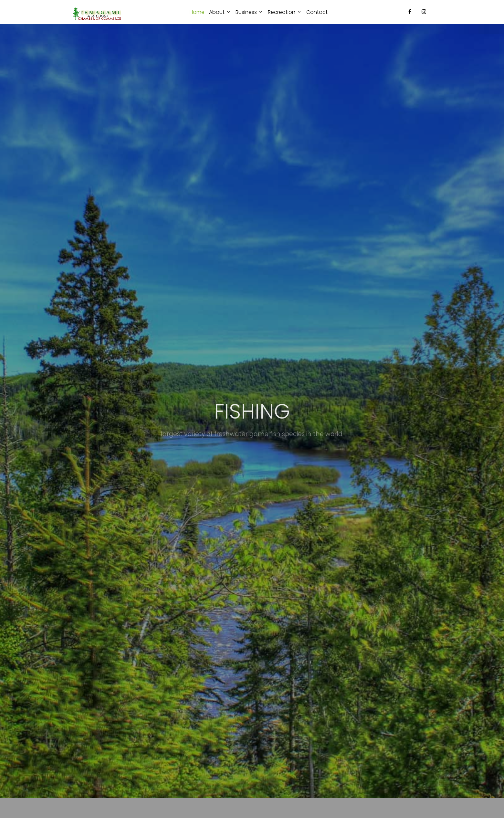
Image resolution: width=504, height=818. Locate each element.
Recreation (282, 12)
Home (197, 12)
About (217, 12)
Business (246, 12)
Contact (317, 12)
